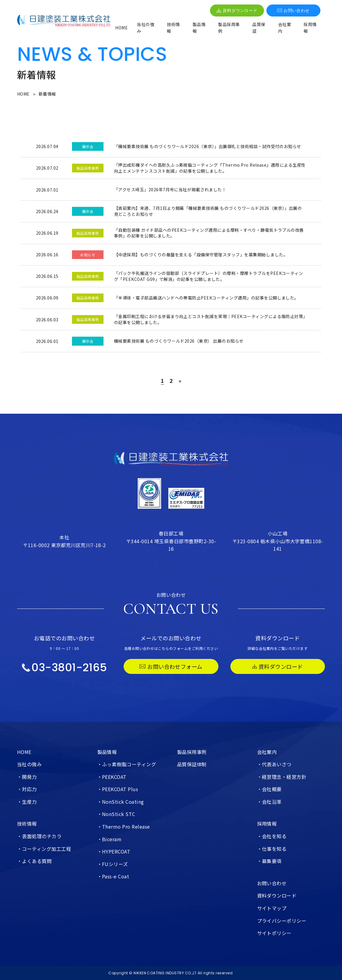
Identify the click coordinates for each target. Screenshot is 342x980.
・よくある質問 (34, 861)
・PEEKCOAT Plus (118, 789)
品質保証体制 (192, 764)
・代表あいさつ (274, 764)
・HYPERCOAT (114, 851)
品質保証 (259, 28)
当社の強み (145, 28)
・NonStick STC (116, 814)
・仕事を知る (272, 849)
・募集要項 (269, 861)
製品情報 (199, 28)
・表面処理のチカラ (39, 836)
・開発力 (27, 777)
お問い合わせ (293, 10)
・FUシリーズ (113, 864)
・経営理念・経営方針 (282, 777)
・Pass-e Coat (113, 876)
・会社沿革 (269, 802)
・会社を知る (272, 836)
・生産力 (27, 802)
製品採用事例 (229, 28)
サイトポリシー (274, 933)
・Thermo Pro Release (124, 827)
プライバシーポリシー (282, 921)
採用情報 (310, 28)
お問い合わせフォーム (171, 666)
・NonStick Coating (121, 802)
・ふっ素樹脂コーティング (127, 764)
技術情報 (173, 28)
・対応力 (27, 789)
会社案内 (285, 28)
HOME (121, 28)
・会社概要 (269, 789)
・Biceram (109, 839)
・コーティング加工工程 (44, 849)
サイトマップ (272, 908)
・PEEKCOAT (112, 777)
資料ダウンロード (237, 10)
